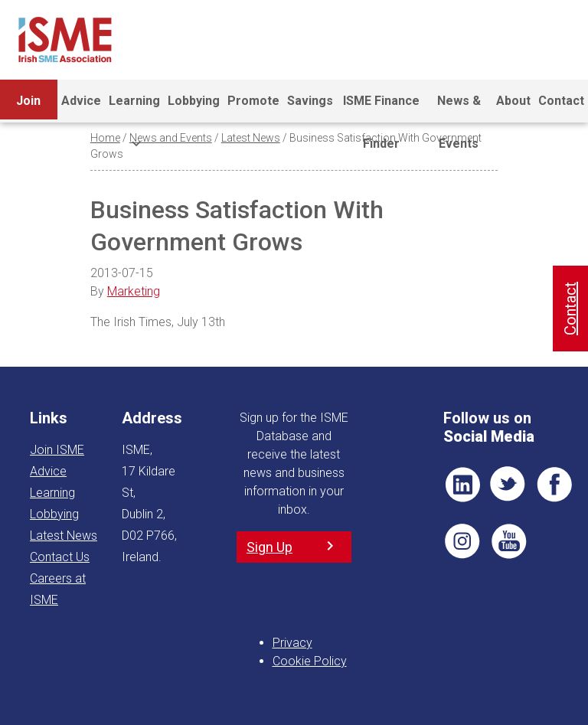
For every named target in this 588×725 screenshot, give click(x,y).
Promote (253, 101)
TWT (508, 485)
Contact (561, 101)
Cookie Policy (310, 661)
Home (105, 138)
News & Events (459, 108)
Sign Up (269, 547)
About (513, 101)
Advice (81, 101)
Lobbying (194, 101)
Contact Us (60, 557)
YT (508, 541)
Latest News (251, 138)
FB (554, 485)
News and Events (171, 138)
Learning (134, 108)
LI (462, 485)
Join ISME (29, 108)
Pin (462, 541)
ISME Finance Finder (381, 108)
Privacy (292, 643)
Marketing (134, 291)
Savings (310, 101)
